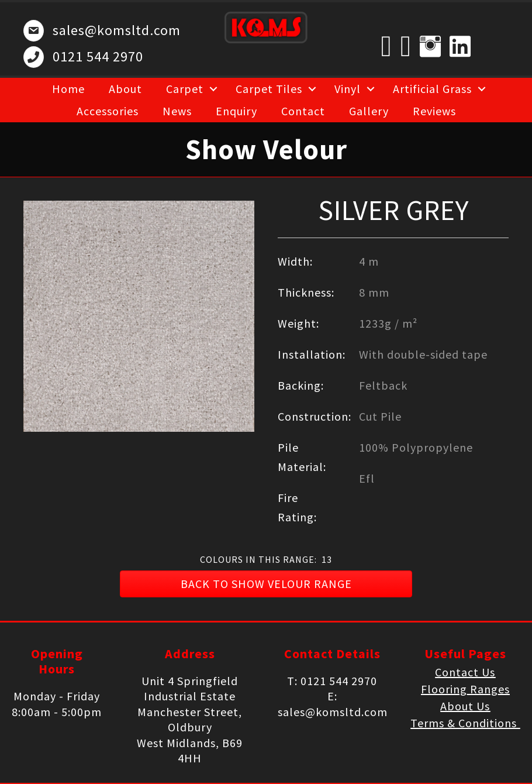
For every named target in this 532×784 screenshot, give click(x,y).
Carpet (185, 89)
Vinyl (348, 89)
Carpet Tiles (269, 89)
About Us (465, 706)
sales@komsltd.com (117, 30)
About (125, 89)
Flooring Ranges (465, 689)
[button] (266, 584)
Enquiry (236, 111)
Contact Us (465, 672)
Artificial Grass (432, 89)
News (177, 111)
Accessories (108, 111)
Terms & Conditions (465, 723)
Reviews (434, 111)
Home (68, 89)
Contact (303, 111)
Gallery (369, 111)
